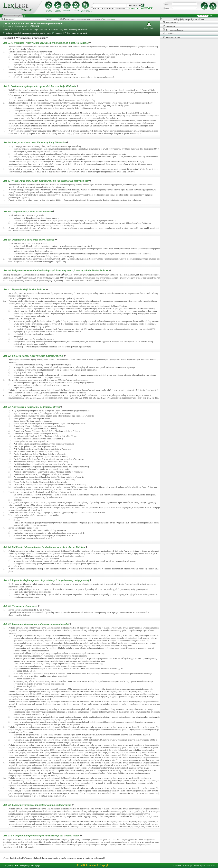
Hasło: (166, 8)
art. (25, 95)
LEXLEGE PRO (109, 19)
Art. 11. (25, 289)
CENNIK (76, 10)
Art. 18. (38, 805)
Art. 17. (36, 624)
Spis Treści (169, 26)
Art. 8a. (35, 142)
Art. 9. (46, 181)
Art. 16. (21, 606)
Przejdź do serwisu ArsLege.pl (93, 865)
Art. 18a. (42, 836)
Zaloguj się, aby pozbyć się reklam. (189, 19)
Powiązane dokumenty (174, 30)
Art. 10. (56, 270)
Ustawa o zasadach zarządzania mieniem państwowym (33, 23)
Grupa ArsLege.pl (33, 865)
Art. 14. (44, 547)
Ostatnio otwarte (171, 37)
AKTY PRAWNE (58, 11)
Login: (166, 4)
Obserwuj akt (149, 26)
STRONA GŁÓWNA (49, 11)
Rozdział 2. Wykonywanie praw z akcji (69, 33)
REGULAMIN (208, 865)
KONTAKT (196, 865)
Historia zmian (171, 22)
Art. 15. (46, 580)
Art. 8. (40, 86)
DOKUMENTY (67, 10)
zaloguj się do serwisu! (139, 8)
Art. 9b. (29, 240)
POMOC (186, 865)
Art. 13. (32, 407)
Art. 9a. (28, 211)
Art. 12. (34, 356)
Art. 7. (46, 43)
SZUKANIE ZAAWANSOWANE (86, 11)
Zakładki (168, 33)
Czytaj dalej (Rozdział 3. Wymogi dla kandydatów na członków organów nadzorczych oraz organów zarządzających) (54, 858)
